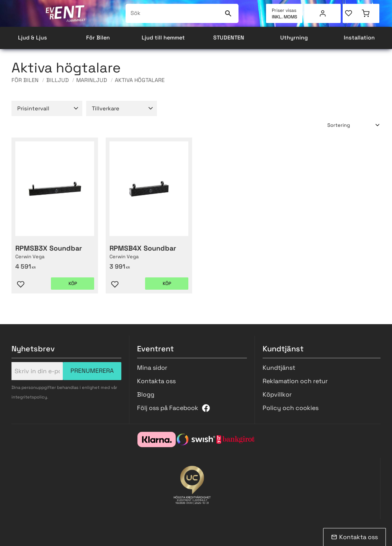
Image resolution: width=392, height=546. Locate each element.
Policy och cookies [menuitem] (291, 408)
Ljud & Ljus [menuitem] (33, 38)
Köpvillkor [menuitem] (277, 394)
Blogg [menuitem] (146, 394)
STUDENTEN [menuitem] (229, 38)
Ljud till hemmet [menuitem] (163, 38)
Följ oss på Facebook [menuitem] (168, 408)
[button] (352, 13)
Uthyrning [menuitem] (294, 38)
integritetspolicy (29, 397)
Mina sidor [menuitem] (323, 13)
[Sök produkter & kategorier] (174, 13)
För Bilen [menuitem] (98, 38)
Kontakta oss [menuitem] (156, 381)
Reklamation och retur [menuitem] (295, 381)
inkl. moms (284, 17)
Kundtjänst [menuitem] (279, 368)
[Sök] (228, 13)
